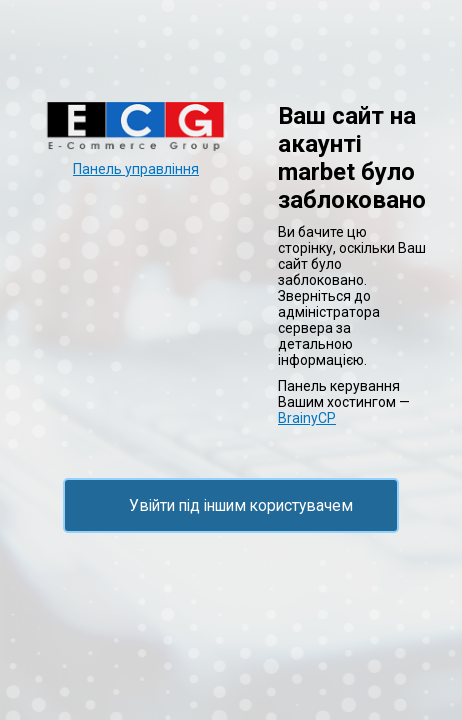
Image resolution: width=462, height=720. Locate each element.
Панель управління (136, 169)
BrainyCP (307, 418)
